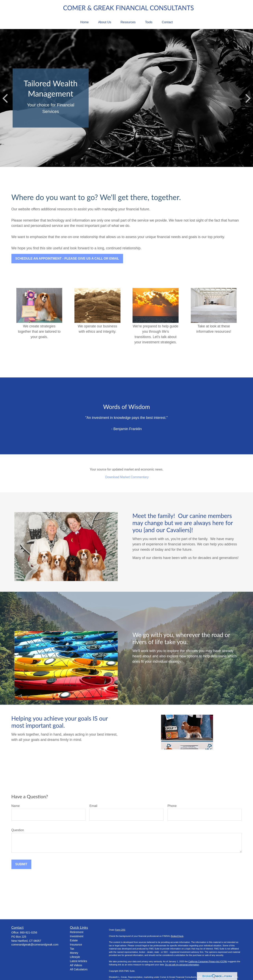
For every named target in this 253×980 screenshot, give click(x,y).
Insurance (76, 945)
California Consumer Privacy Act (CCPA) (208, 961)
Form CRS (120, 930)
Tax (72, 949)
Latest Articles (78, 961)
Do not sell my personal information (182, 965)
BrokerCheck (177, 936)
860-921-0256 (29, 932)
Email (93, 806)
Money (74, 953)
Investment (77, 936)
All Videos (76, 965)
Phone (172, 806)
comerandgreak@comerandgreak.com (35, 945)
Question (18, 830)
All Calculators (79, 969)
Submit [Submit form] (21, 864)
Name (16, 806)
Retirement (77, 932)
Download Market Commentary (127, 477)
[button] (85, 22)
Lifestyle (75, 957)
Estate (74, 940)
